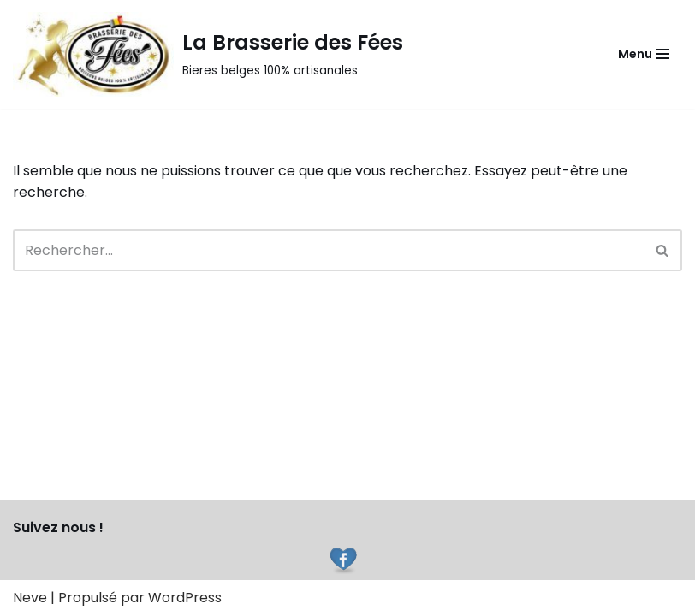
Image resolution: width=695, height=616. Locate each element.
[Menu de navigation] (644, 54)
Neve (30, 598)
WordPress (185, 598)
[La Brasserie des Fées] (208, 54)
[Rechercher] (328, 250)
